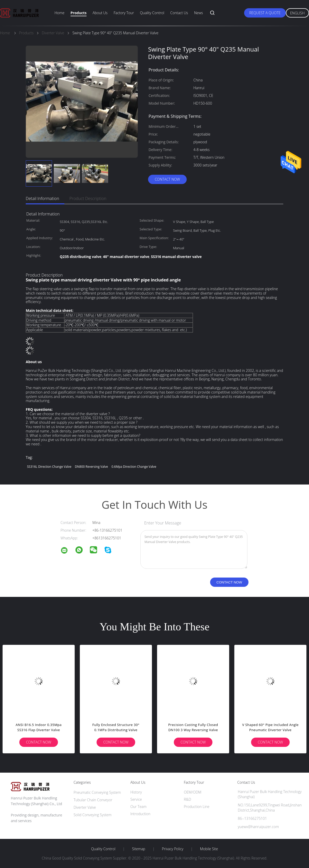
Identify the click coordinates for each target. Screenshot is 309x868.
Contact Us (179, 13)
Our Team (138, 807)
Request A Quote (265, 13)
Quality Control (152, 13)
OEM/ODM (193, 792)
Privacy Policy (173, 849)
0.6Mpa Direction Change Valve (134, 467)
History (136, 792)
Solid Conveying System (93, 815)
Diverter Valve (85, 807)
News (199, 13)
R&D (187, 799)
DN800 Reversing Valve (92, 467)
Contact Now (167, 179)
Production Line (197, 807)
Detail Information (42, 198)
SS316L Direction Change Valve (49, 467)
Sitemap (139, 849)
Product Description (88, 198)
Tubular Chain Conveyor (93, 800)
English (297, 13)
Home (59, 13)
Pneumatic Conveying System (97, 792)
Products (79, 13)
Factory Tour (124, 13)
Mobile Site (209, 849)
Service (136, 799)
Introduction (140, 814)
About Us (100, 13)
